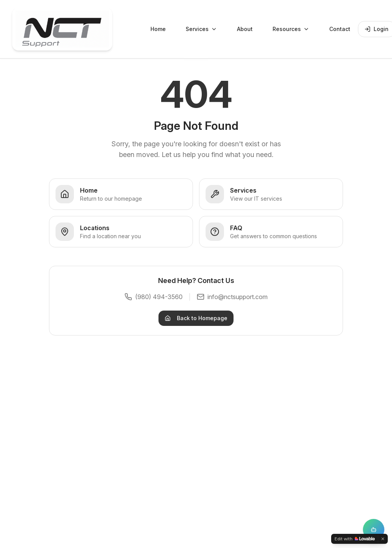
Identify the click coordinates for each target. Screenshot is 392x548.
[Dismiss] (383, 539)
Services (201, 29)
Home (158, 29)
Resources (291, 29)
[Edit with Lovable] (355, 539)
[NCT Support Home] (62, 29)
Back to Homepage (196, 318)
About (245, 29)
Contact (340, 29)
